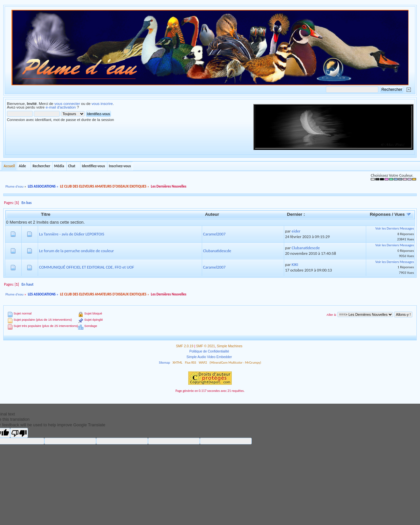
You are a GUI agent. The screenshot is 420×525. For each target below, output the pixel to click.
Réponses (380, 214)
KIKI (295, 264)
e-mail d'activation (61, 107)
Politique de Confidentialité (209, 351)
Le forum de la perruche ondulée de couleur (76, 251)
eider (296, 231)
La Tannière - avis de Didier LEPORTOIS (72, 234)
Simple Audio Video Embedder (209, 357)
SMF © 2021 (206, 346)
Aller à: (331, 315)
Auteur (212, 214)
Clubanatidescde (217, 251)
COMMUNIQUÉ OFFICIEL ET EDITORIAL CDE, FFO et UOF (87, 267)
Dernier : (296, 214)
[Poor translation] (19, 433)
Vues (403, 214)
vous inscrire (102, 104)
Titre (46, 214)
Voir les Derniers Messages (395, 228)
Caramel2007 (214, 234)
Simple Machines (230, 346)
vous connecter (67, 104)
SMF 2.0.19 (185, 346)
